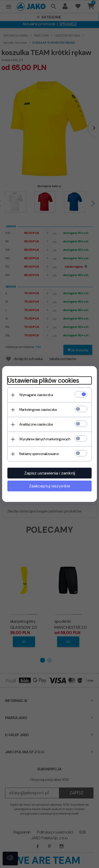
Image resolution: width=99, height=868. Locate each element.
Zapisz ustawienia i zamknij (50, 473)
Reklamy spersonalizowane (39, 454)
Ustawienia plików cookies (43, 380)
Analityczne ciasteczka (36, 424)
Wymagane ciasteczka (36, 395)
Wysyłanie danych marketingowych (45, 439)
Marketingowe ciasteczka (38, 410)
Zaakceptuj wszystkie (50, 486)
